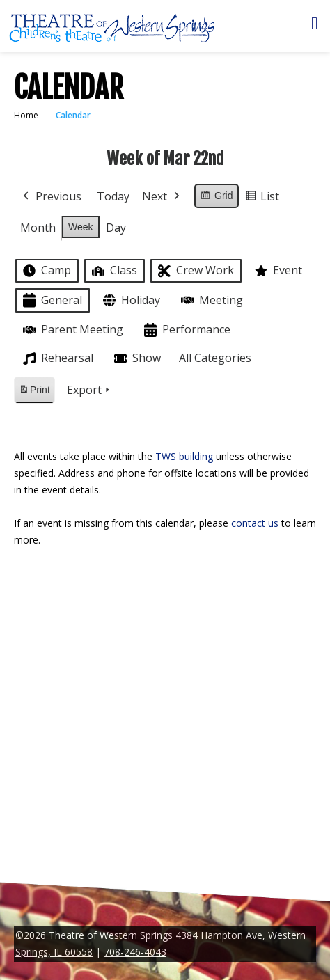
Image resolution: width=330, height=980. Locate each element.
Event (277, 271)
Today (113, 196)
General (51, 300)
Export (90, 390)
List (262, 199)
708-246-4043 (135, 952)
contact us (255, 523)
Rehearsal (57, 358)
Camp (46, 271)
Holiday (130, 300)
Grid (216, 198)
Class (113, 270)
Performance (186, 330)
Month (38, 228)
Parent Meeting (72, 330)
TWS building (184, 456)
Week (81, 227)
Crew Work (195, 271)
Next (162, 197)
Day (116, 228)
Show (136, 358)
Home (26, 115)
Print (34, 392)
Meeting (211, 300)
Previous (51, 197)
